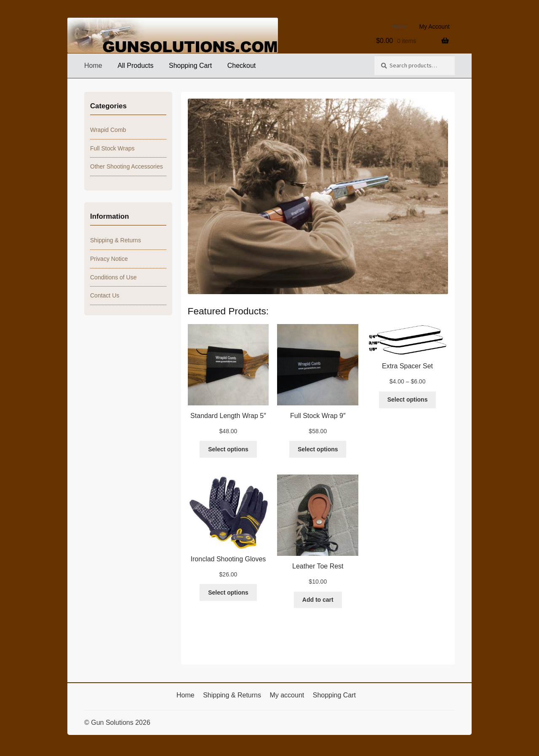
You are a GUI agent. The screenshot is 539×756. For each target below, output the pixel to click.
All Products (135, 66)
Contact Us (105, 295)
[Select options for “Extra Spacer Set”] (407, 400)
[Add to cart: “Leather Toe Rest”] (318, 600)
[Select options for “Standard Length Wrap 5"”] (228, 449)
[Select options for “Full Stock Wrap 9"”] (318, 449)
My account (287, 695)
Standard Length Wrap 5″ (228, 416)
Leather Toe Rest (318, 566)
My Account (434, 27)
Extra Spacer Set (407, 366)
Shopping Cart (190, 66)
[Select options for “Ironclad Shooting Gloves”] (228, 592)
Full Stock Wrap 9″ (318, 416)
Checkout (242, 66)
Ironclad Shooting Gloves (228, 559)
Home (399, 27)
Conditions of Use (113, 277)
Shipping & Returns (116, 240)
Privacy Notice (109, 259)
